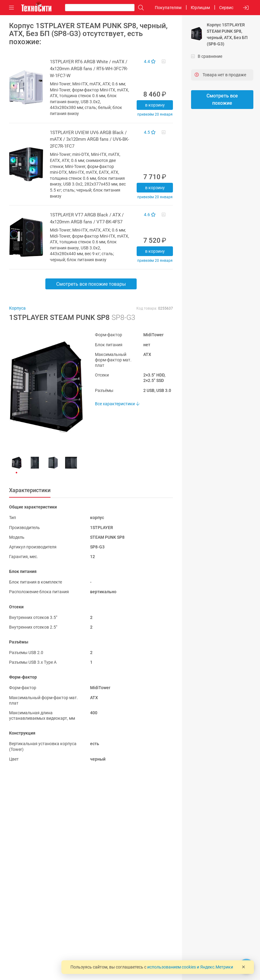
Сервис (226, 8)
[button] (43, 387)
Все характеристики (117, 404)
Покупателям (168, 8)
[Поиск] (139, 8)
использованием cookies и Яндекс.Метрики (190, 967)
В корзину (155, 105)
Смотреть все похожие (222, 99)
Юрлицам (200, 8)
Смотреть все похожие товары (91, 284)
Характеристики (30, 490)
